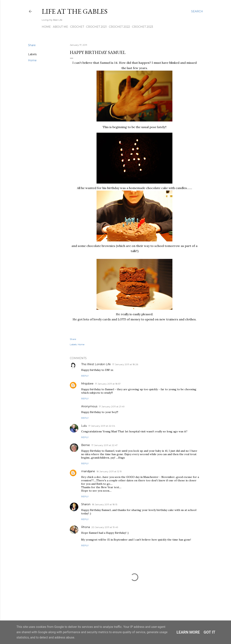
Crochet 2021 (96, 27)
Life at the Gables (75, 11)
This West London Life (96, 364)
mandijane (88, 471)
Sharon (86, 504)
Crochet (77, 27)
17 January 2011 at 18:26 (125, 364)
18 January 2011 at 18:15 (105, 504)
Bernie (86, 445)
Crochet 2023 (143, 27)
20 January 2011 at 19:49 (105, 527)
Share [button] (32, 45)
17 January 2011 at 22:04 (102, 426)
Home (46, 27)
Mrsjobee (87, 384)
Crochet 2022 (119, 27)
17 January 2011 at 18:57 (108, 384)
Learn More (188, 632)
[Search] (197, 11)
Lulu (84, 426)
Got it (210, 632)
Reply (85, 376)
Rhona (86, 527)
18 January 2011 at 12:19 (109, 471)
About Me (60, 27)
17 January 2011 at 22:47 (104, 445)
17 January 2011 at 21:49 (112, 406)
